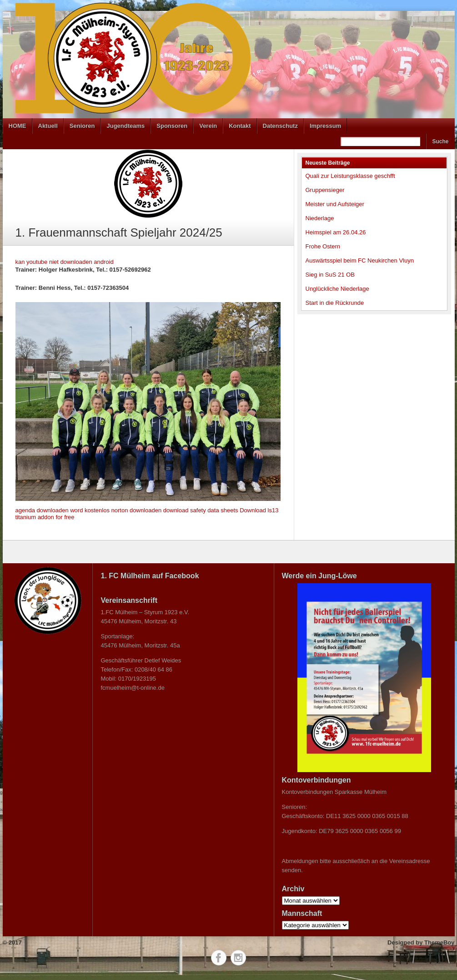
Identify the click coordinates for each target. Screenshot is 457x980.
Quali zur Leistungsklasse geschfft (350, 176)
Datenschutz (280, 126)
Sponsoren (172, 126)
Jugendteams (126, 126)
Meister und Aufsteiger (335, 204)
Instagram (238, 958)
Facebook (219, 958)
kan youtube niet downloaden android (65, 262)
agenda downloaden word (49, 510)
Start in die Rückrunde (335, 303)
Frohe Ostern (323, 246)
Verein (208, 126)
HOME (18, 126)
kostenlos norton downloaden (123, 510)
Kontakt (240, 126)
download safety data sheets (201, 510)
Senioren (82, 126)
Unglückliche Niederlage (337, 289)
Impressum (325, 126)
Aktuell (48, 126)
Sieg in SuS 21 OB (330, 275)
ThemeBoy (439, 942)
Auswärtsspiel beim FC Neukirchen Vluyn (360, 260)
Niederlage (320, 218)
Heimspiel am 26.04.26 (336, 232)
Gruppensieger (325, 190)
